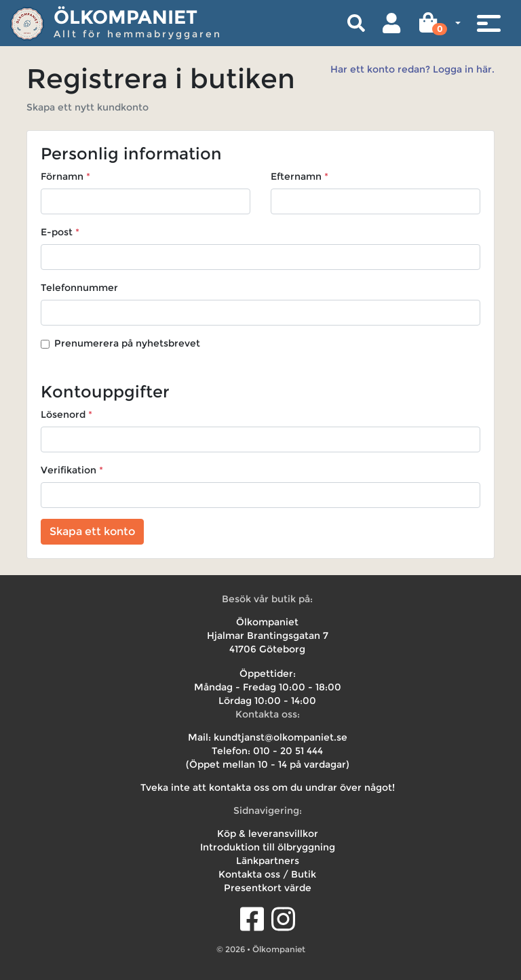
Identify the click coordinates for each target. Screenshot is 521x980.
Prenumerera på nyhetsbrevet (127, 343)
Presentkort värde (268, 888)
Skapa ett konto (92, 531)
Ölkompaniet (126, 17)
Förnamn (62, 176)
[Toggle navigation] (488, 23)
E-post (57, 232)
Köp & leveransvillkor (268, 834)
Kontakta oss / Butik (267, 874)
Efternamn (296, 176)
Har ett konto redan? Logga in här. (412, 69)
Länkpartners (268, 861)
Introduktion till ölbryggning (268, 847)
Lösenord (63, 414)
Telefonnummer (79, 288)
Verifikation (69, 470)
